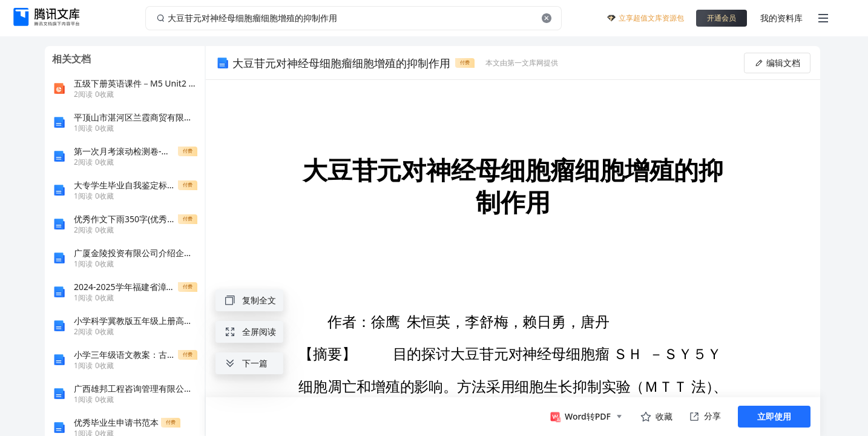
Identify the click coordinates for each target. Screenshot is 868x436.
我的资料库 (781, 18)
